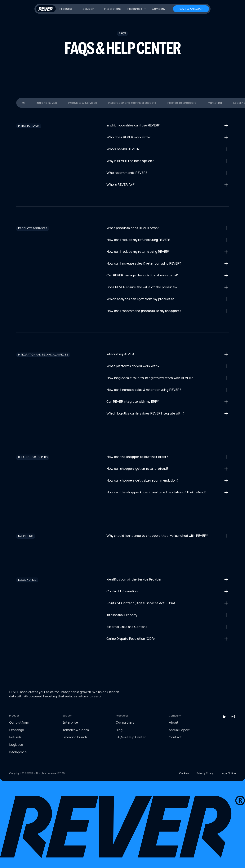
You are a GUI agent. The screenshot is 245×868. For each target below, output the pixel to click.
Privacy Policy (205, 773)
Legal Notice (228, 773)
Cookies (184, 773)
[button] (68, 9)
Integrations (113, 9)
